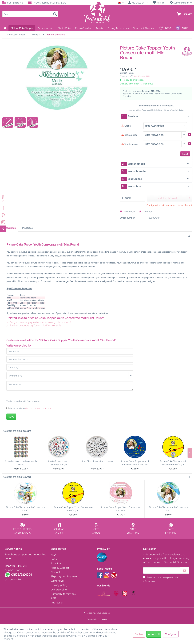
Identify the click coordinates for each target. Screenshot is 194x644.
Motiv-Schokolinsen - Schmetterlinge (59, 463)
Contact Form (16, 579)
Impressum (58, 602)
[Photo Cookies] (83, 28)
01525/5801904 (22, 575)
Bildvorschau (129, 135)
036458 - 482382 (16, 566)
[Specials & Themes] (143, 28)
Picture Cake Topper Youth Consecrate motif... (25, 509)
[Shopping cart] (184, 14)
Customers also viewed (17, 477)
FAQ (53, 555)
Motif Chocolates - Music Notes (97, 461)
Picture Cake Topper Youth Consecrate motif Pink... (121, 509)
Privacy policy (59, 585)
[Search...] (30, 14)
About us (56, 563)
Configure (171, 634)
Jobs (54, 559)
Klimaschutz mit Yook (63, 594)
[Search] (55, 14)
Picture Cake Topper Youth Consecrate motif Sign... (173, 463)
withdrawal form (61, 590)
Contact (55, 572)
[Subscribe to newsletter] (184, 570)
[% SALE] (182, 28)
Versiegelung (130, 144)
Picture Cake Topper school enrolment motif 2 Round (135, 463)
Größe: (126, 126)
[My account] (138, 3)
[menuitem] (138, 3)
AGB (53, 598)
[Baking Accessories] (118, 28)
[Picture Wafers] (45, 28)
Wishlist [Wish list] (159, 3)
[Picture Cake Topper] (22, 28)
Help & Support (60, 568)
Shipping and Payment (64, 576)
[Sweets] (99, 28)
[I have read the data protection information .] (144, 577)
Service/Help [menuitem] (180, 3)
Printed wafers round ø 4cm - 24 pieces (21, 463)
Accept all (154, 634)
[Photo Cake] (64, 28)
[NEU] (165, 28)
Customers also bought (17, 431)
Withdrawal (58, 581)
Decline (139, 634)
